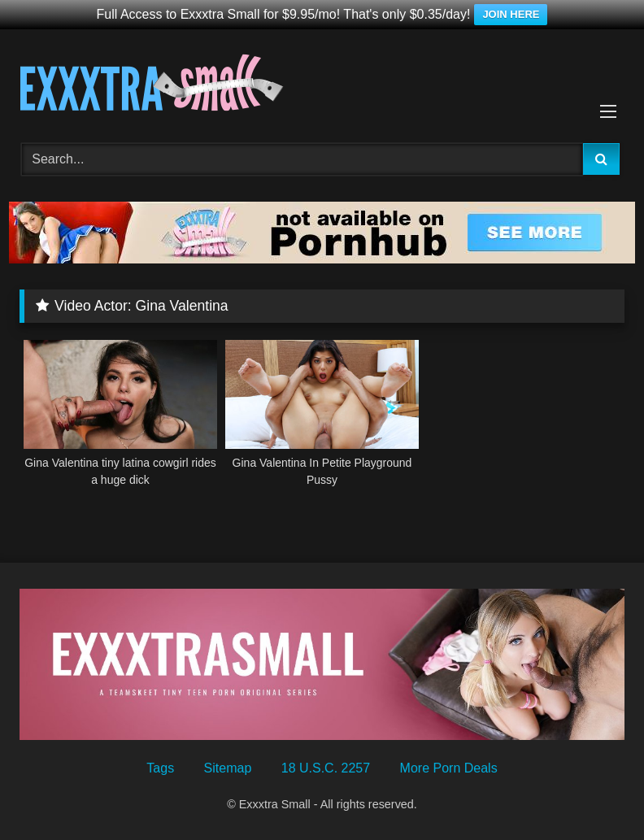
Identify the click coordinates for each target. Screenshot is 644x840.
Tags (160, 768)
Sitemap (228, 768)
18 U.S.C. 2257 (326, 768)
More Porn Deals (449, 768)
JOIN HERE (511, 14)
